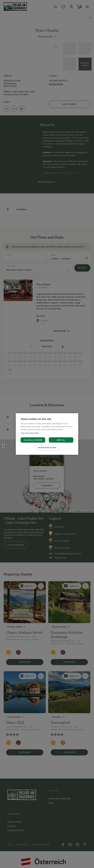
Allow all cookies (33, 440)
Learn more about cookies (30, 433)
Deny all (61, 440)
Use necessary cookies (47, 448)
